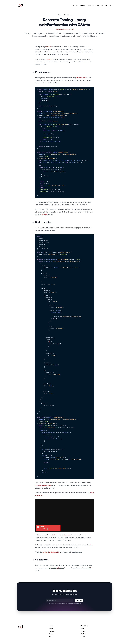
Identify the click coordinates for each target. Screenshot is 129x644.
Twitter (83, 631)
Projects (96, 5)
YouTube (83, 634)
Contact (83, 636)
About (75, 5)
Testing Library (68, 15)
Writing (82, 5)
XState (60, 15)
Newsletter (84, 626)
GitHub (83, 629)
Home (51, 626)
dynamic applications (57, 568)
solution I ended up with (51, 552)
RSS (50, 636)
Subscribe (79, 600)
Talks (89, 5)
